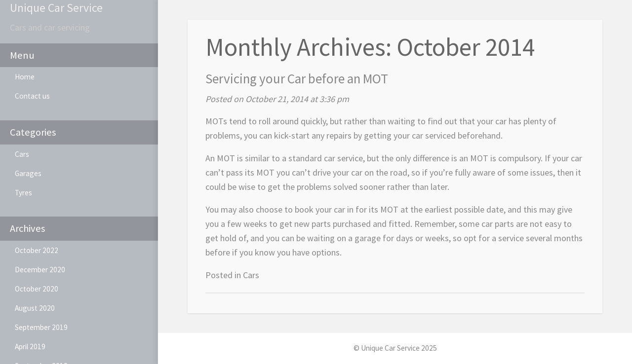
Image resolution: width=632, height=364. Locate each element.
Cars (22, 154)
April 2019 (30, 346)
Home (25, 77)
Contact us (32, 96)
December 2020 (40, 270)
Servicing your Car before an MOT (297, 78)
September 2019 (41, 327)
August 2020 (35, 308)
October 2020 (37, 289)
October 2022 (37, 250)
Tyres (23, 193)
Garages (28, 173)
